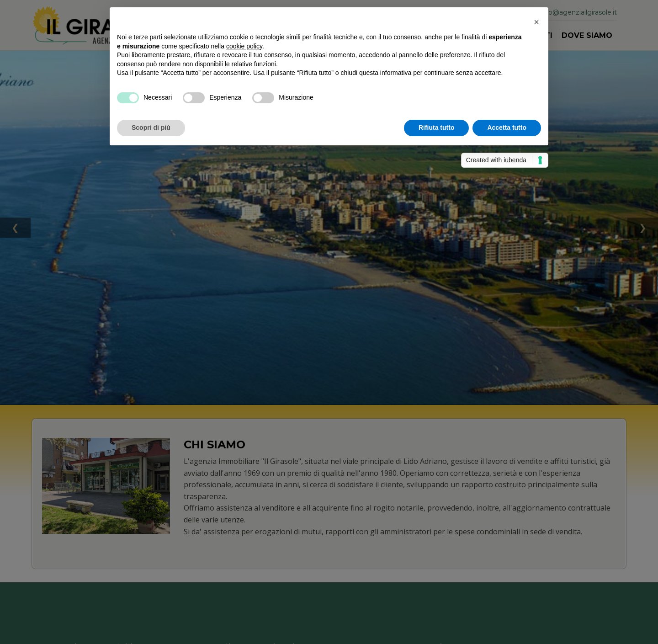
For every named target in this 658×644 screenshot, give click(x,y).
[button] (536, 22)
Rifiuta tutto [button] (437, 128)
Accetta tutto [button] (507, 128)
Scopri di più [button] (151, 128)
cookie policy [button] (244, 46)
